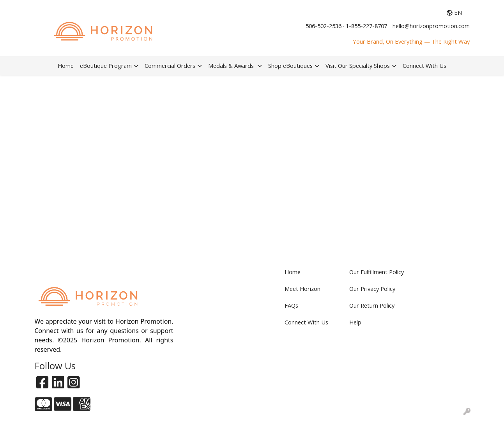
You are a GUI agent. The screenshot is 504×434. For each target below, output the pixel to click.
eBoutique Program (106, 66)
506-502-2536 (324, 26)
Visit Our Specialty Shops (358, 66)
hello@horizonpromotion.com (431, 26)
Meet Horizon (302, 289)
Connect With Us (424, 66)
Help (355, 322)
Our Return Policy (372, 305)
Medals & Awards (232, 66)
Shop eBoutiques (290, 66)
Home (66, 66)
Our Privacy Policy (372, 289)
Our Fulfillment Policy (377, 272)
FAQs (291, 305)
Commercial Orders (170, 66)
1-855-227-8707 (366, 26)
